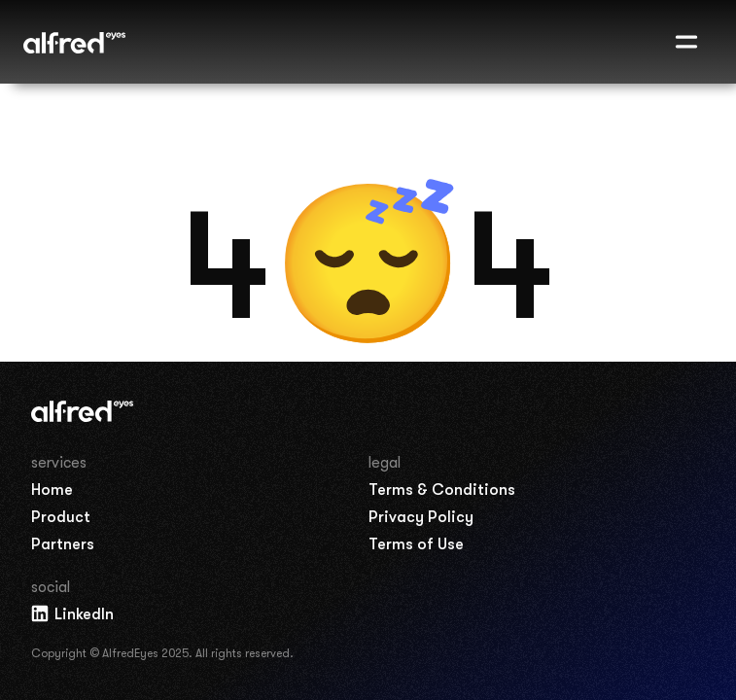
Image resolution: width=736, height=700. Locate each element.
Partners (63, 544)
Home (52, 490)
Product (61, 517)
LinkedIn (71, 613)
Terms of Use (416, 544)
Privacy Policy (421, 517)
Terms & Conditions (442, 490)
